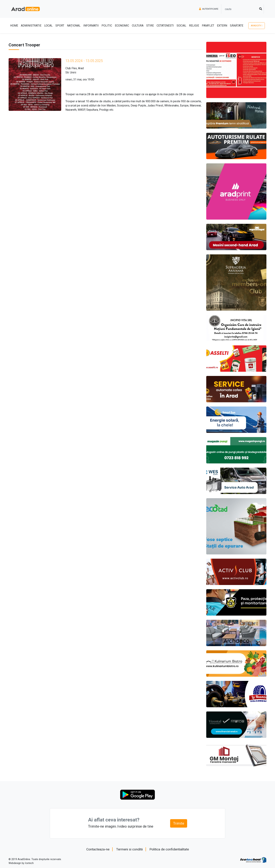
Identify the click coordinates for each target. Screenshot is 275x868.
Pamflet (208, 26)
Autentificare (209, 9)
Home (14, 26)
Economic (122, 26)
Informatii (91, 26)
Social (181, 26)
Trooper (70, 94)
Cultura (138, 26)
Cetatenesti (165, 26)
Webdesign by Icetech (21, 863)
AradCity (257, 26)
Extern (222, 26)
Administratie (31, 26)
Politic (107, 26)
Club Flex (71, 68)
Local (48, 26)
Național (74, 26)
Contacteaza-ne (98, 849)
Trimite (179, 823)
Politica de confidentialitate (169, 849)
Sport (60, 26)
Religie (194, 26)
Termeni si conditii (129, 849)
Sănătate (237, 26)
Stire (150, 26)
